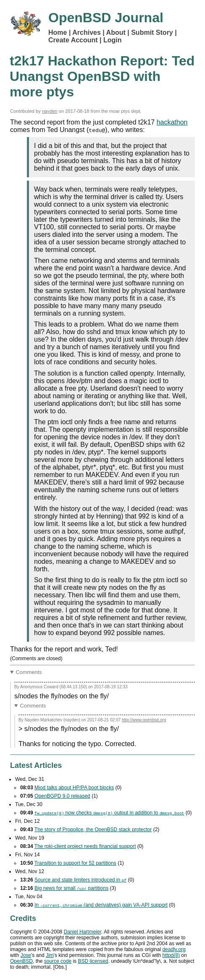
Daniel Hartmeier (83, 932)
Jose (26, 955)
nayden (50, 111)
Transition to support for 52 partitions (75, 863)
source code (58, 961)
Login (113, 40)
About (116, 32)
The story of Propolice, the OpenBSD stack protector (93, 830)
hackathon (172, 122)
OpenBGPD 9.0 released (62, 796)
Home (58, 32)
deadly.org (174, 949)
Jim (50, 955)
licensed (93, 961)
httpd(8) (171, 955)
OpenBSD (21, 961)
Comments (29, 672)
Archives (87, 32)
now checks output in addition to (109, 813)
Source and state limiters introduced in (80, 880)
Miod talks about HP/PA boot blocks (74, 788)
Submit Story (152, 32)
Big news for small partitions (71, 888)
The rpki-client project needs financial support (85, 846)
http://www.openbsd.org (144, 720)
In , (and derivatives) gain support (101, 905)
